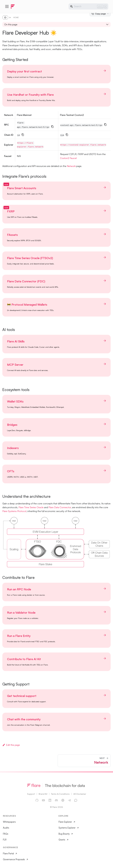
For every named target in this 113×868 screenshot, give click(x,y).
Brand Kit (43, 794)
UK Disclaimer (80, 794)
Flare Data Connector (60, 507)
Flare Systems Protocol (14, 511)
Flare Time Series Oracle (31, 507)
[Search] (88, 6)
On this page (11, 24)
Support (31, 794)
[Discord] (56, 800)
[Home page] (5, 17)
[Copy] (52, 127)
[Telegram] (69, 800)
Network (71, 166)
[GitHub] (37, 800)
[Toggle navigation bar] (7, 6)
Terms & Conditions (60, 794)
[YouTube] (44, 800)
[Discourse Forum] (76, 800)
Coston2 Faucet (68, 158)
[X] (63, 800)
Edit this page (11, 745)
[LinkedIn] (50, 800)
